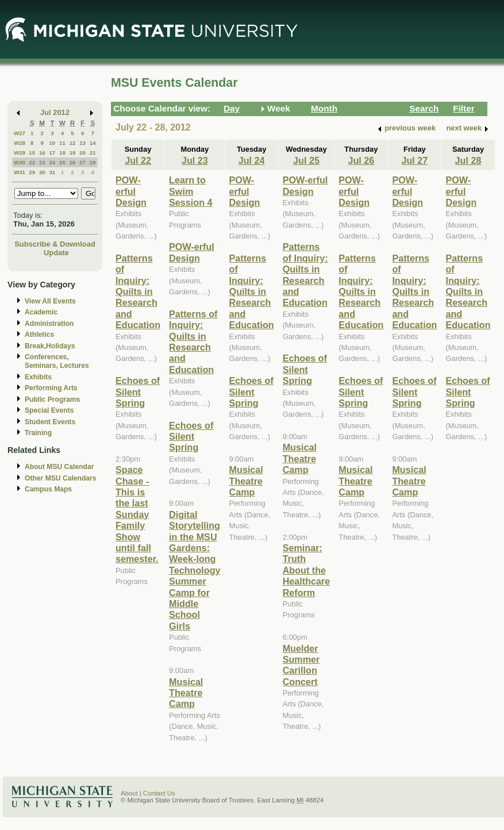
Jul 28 (468, 160)
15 (32, 153)
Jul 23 (195, 160)
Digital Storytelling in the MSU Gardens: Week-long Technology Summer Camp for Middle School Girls (195, 570)
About (129, 793)
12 (73, 143)
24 (52, 162)
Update (56, 253)
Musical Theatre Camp (186, 693)
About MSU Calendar (59, 467)
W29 (20, 153)
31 (52, 172)
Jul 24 (252, 160)
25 (62, 162)
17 (52, 153)
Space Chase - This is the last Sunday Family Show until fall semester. (137, 514)
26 (73, 162)
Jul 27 (415, 160)
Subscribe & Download (55, 244)
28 (93, 162)
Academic (41, 312)
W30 (20, 162)
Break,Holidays (50, 346)
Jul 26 (361, 160)
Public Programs (52, 399)
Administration (49, 324)
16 (42, 153)
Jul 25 (306, 160)
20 (82, 153)
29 (32, 172)
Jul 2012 (55, 112)
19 (73, 153)
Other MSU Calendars (61, 478)
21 (93, 153)
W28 (20, 143)
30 (42, 172)
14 (93, 143)
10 (52, 143)
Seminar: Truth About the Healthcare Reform (307, 570)
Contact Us (159, 793)
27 (82, 162)
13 (82, 143)
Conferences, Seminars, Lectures (57, 361)
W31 (20, 172)
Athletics (39, 335)
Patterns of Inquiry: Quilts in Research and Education (138, 291)
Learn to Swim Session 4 (191, 191)
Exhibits (38, 377)
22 (32, 162)
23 (42, 162)
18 (62, 153)
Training (38, 433)
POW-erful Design (131, 191)
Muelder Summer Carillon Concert (301, 665)
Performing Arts (51, 388)
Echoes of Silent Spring (138, 392)
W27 (20, 133)
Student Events (50, 422)
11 (62, 143)
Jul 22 (138, 160)
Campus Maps (48, 489)
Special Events (49, 410)
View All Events (50, 301)
